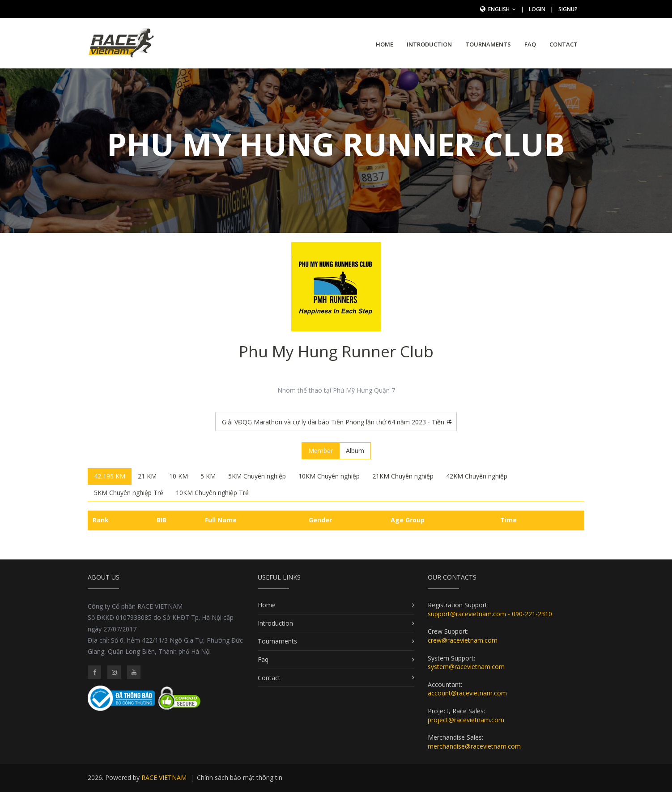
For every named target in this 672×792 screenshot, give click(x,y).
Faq (530, 44)
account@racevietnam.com (467, 693)
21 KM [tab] (147, 476)
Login (537, 9)
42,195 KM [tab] (110, 476)
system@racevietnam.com (466, 667)
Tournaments (488, 44)
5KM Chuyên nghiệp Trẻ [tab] (129, 493)
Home (385, 44)
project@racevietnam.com (466, 720)
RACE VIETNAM (164, 777)
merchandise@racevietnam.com (474, 746)
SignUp (568, 9)
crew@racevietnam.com (463, 640)
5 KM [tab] (208, 476)
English (502, 9)
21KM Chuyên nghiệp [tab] (403, 476)
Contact (564, 44)
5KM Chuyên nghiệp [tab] (257, 476)
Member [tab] (321, 451)
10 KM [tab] (179, 476)
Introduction (429, 44)
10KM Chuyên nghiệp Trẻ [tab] (212, 493)
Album (355, 451)
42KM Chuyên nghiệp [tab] (477, 476)
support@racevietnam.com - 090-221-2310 (490, 614)
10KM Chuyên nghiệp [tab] (329, 476)
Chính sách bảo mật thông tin (240, 777)
